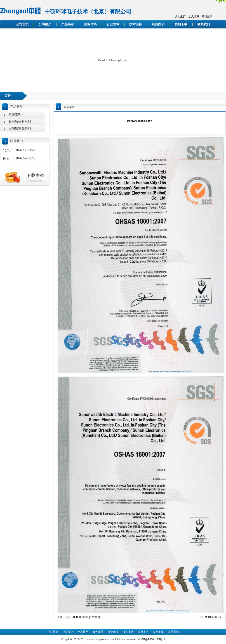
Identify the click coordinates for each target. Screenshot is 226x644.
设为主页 (180, 16)
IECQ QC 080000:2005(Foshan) (80, 617)
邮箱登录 (207, 16)
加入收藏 (194, 16)
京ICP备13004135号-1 (151, 639)
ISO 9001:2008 (211, 617)
